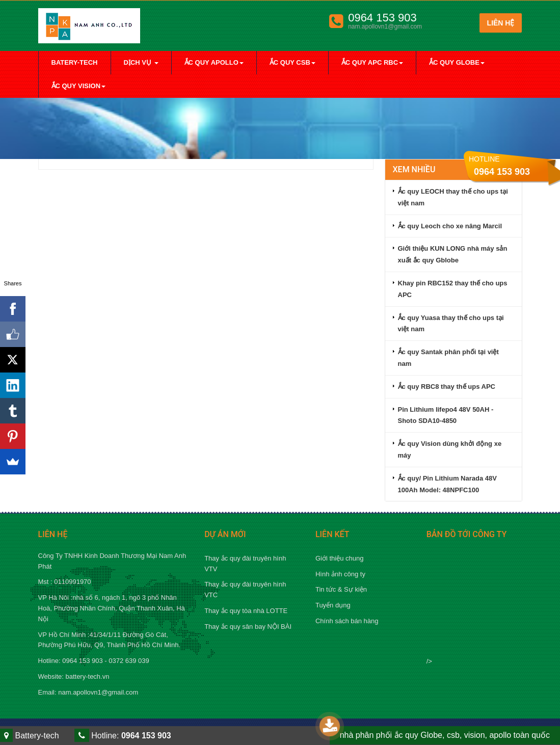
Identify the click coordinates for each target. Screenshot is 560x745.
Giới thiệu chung (340, 558)
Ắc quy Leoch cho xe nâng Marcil (450, 226)
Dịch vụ (141, 62)
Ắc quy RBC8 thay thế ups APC (447, 387)
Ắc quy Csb (292, 62)
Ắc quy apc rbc (372, 62)
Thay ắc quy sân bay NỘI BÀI (248, 627)
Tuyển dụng (333, 605)
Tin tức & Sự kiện (341, 589)
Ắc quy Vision (79, 86)
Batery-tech (75, 62)
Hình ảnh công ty (340, 574)
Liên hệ (501, 23)
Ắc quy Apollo (214, 62)
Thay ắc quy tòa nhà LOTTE (246, 611)
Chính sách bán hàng (347, 621)
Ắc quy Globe (457, 62)
